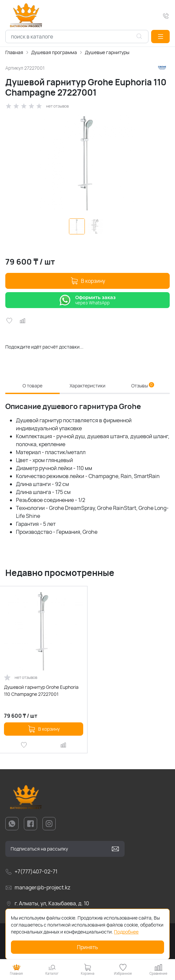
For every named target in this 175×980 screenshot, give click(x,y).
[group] (87, 163)
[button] (160, 37)
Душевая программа (54, 52)
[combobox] (77, 37)
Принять (87, 947)
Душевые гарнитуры (107, 52)
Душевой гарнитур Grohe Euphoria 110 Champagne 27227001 (41, 691)
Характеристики (87, 386)
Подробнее (126, 932)
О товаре (32, 386)
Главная (14, 52)
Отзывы (143, 385)
